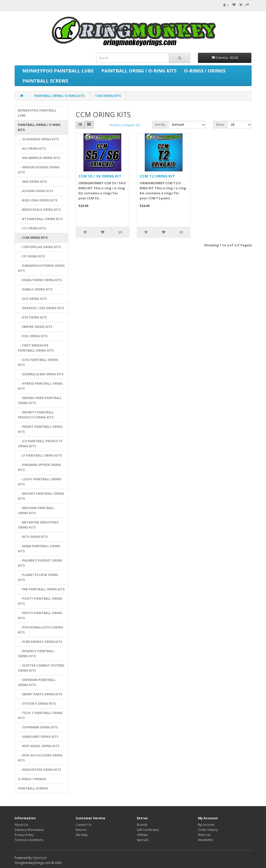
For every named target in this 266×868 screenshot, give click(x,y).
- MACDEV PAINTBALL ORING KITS (41, 496)
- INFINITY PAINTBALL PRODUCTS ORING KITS (36, 415)
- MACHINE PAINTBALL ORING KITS (36, 510)
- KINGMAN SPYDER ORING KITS (39, 467)
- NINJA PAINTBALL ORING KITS (39, 549)
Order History (208, 830)
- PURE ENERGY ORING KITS (40, 642)
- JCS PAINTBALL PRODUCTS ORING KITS (40, 444)
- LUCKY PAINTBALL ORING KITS (40, 482)
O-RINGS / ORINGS (205, 71)
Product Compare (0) (124, 125)
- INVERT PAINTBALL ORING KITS (40, 429)
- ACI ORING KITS (32, 149)
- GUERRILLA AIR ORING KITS (41, 374)
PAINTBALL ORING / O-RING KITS (139, 71)
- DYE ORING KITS (32, 317)
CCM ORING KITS (108, 96)
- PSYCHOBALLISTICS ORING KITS (40, 630)
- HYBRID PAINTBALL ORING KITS (40, 386)
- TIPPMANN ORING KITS (38, 727)
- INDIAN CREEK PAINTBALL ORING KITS (40, 400)
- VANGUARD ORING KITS (38, 737)
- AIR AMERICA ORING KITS (39, 158)
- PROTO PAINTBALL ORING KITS (40, 615)
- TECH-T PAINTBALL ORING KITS (40, 715)
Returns (81, 830)
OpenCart (40, 858)
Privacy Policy (24, 835)
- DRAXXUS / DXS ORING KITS (41, 308)
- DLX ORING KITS (32, 299)
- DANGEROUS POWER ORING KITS (41, 268)
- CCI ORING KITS (32, 228)
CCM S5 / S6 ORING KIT (100, 176)
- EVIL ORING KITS (33, 336)
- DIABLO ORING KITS (35, 289)
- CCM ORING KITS (33, 238)
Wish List (204, 835)
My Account (206, 825)
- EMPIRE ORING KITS (35, 327)
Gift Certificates (148, 830)
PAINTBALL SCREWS (45, 81)
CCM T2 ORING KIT (157, 176)
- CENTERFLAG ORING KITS (39, 247)
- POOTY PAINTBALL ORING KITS (40, 601)
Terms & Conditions (29, 840)
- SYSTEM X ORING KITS (37, 704)
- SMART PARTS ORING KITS (40, 694)
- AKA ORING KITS (32, 182)
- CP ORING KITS (31, 256)
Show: (220, 125)
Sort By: (160, 125)
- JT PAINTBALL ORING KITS (40, 455)
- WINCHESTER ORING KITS (39, 770)
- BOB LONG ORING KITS (38, 200)
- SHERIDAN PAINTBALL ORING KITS (37, 682)
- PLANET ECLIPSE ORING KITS (38, 577)
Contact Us (83, 825)
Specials (143, 840)
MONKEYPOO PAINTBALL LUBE (58, 71)
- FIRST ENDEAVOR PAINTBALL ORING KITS (36, 348)
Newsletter (206, 840)
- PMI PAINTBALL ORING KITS (41, 589)
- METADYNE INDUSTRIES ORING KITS (38, 525)
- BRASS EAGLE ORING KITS (39, 210)
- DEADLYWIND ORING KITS (40, 280)
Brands (142, 825)
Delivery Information (29, 830)
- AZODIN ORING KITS (36, 191)
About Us (21, 825)
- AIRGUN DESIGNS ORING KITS (39, 170)
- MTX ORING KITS (33, 537)
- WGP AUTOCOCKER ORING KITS (40, 758)
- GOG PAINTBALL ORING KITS (38, 362)
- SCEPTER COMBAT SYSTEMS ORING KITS (41, 668)
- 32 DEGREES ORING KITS (38, 139)
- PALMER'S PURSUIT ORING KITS (40, 563)
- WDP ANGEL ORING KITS (39, 746)
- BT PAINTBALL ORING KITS (40, 219)
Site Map (82, 835)
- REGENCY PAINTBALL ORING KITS (36, 654)
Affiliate (142, 835)
